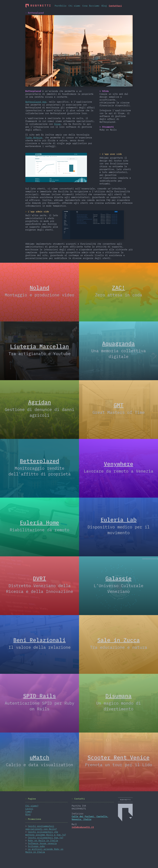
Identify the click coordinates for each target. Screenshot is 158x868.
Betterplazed (39, 461)
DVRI (39, 578)
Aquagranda (118, 343)
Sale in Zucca (119, 640)
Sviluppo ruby (36, 846)
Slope (57, 124)
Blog (104, 6)
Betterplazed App (36, 102)
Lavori (29, 809)
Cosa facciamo (91, 6)
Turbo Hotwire (34, 138)
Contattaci (115, 6)
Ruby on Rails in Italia (43, 840)
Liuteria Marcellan (39, 346)
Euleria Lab (119, 520)
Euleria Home (39, 522)
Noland (39, 288)
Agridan (40, 402)
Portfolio (61, 6)
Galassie (118, 578)
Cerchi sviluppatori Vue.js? (46, 838)
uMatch (39, 757)
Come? (29, 811)
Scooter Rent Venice (119, 757)
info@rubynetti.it (83, 827)
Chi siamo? (32, 806)
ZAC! (118, 288)
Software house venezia (42, 843)
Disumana (118, 696)
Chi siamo (74, 6)
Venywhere (119, 464)
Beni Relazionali (39, 640)
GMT (119, 405)
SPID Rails (39, 696)
